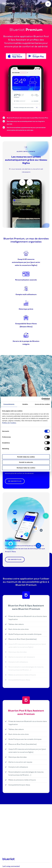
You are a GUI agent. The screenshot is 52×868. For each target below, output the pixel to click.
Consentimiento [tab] (9, 404)
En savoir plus (15, 481)
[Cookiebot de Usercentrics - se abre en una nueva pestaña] (42, 399)
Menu (49, 4)
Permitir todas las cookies (26, 457)
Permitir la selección (26, 462)
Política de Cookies (9, 423)
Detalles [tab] (25, 404)
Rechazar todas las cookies (26, 468)
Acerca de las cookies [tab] (42, 404)
